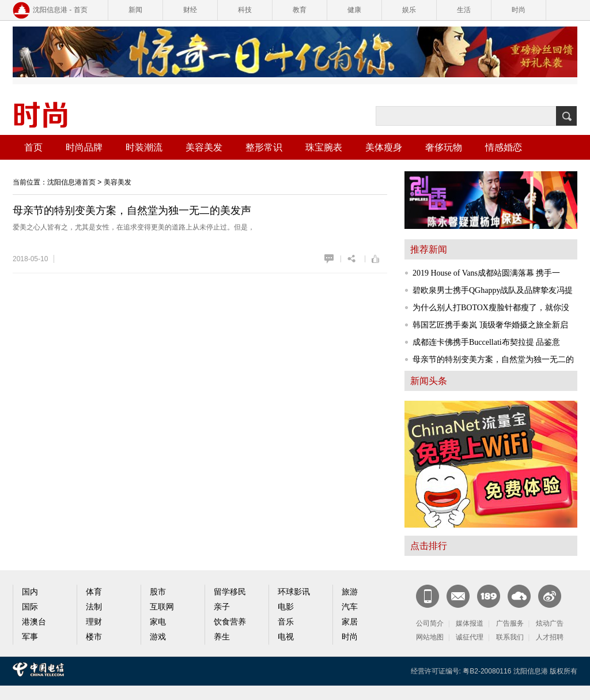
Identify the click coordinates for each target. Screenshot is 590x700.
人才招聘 (550, 637)
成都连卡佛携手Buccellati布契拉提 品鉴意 (486, 342)
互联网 (162, 607)
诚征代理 (470, 637)
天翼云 (519, 596)
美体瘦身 (384, 147)
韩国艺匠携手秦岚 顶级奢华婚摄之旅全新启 (490, 325)
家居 (350, 622)
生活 (464, 10)
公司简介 (430, 623)
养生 (222, 637)
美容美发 (204, 147)
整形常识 (264, 147)
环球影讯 (294, 592)
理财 (94, 622)
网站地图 (430, 637)
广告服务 (510, 623)
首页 (33, 147)
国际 (30, 607)
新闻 (135, 10)
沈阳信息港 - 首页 (60, 10)
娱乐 (409, 10)
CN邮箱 (458, 596)
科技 (245, 10)
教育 (300, 10)
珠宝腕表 (324, 147)
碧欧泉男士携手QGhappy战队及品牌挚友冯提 (493, 290)
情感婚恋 (504, 147)
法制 (94, 607)
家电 (158, 622)
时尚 (519, 10)
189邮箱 (489, 596)
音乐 (286, 622)
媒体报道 (470, 623)
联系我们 (510, 637)
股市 (158, 592)
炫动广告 (550, 623)
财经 (190, 10)
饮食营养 (230, 622)
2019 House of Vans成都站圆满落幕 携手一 (486, 273)
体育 (94, 592)
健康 (354, 10)
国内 (30, 592)
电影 (286, 607)
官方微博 (550, 596)
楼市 (94, 637)
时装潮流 (144, 147)
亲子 (222, 607)
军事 (30, 637)
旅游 (350, 592)
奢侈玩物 (444, 147)
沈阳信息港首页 (71, 182)
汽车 (350, 607)
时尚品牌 (84, 147)
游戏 (158, 637)
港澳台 (34, 622)
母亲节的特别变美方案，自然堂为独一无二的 (493, 360)
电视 (286, 637)
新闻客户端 (428, 596)
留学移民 (230, 592)
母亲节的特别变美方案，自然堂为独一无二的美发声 (132, 210)
